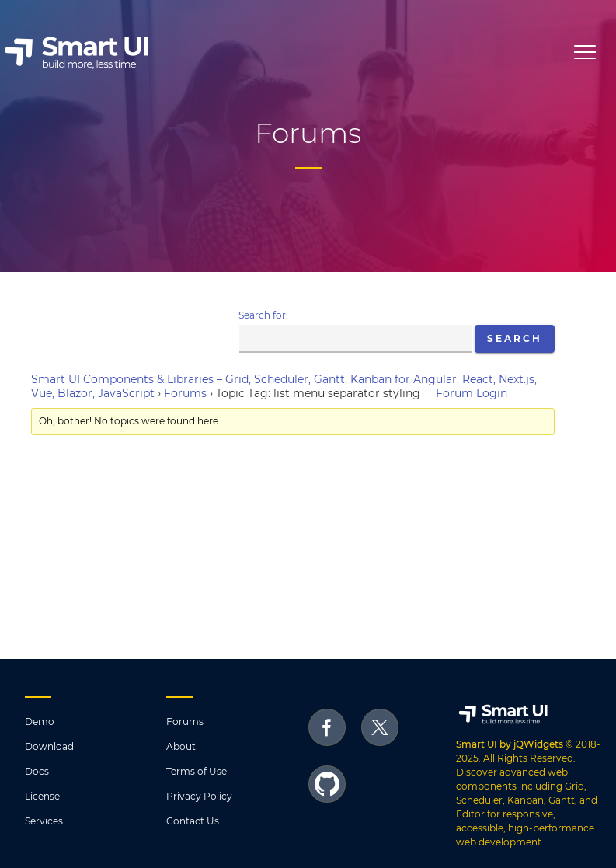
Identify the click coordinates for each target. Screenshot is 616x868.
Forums (185, 393)
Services (44, 821)
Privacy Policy (199, 796)
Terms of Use (197, 771)
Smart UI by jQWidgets (510, 744)
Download (49, 746)
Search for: (263, 315)
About (181, 746)
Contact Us (193, 821)
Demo (40, 722)
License (42, 796)
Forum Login (472, 393)
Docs (37, 771)
